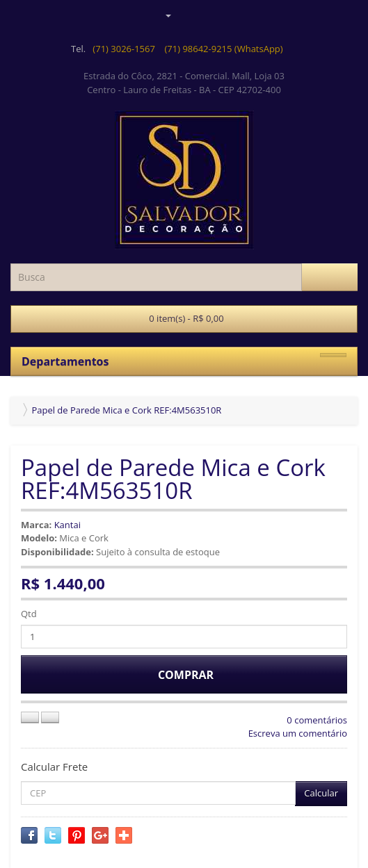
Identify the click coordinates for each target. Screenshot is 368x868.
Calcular (321, 793)
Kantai (67, 525)
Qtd (29, 614)
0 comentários (317, 720)
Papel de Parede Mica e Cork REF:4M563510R (126, 410)
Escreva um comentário (298, 733)
